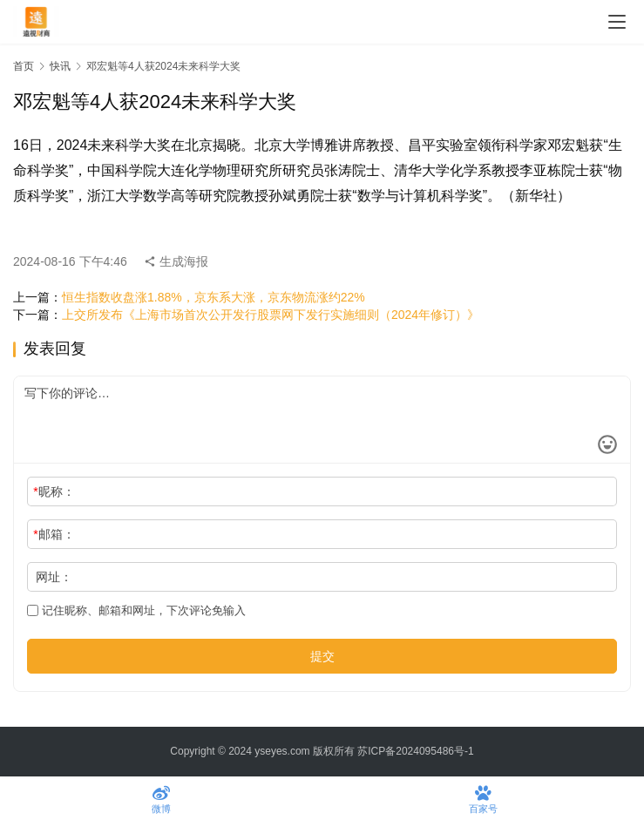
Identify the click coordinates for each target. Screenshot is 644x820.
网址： (54, 577)
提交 (322, 656)
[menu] (617, 22)
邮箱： (54, 534)
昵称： (54, 491)
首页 (24, 66)
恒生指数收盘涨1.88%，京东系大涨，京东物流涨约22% (214, 297)
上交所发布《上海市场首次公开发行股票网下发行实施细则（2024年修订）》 (271, 315)
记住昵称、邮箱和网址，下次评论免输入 (136, 610)
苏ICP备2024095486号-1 (415, 751)
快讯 (60, 66)
